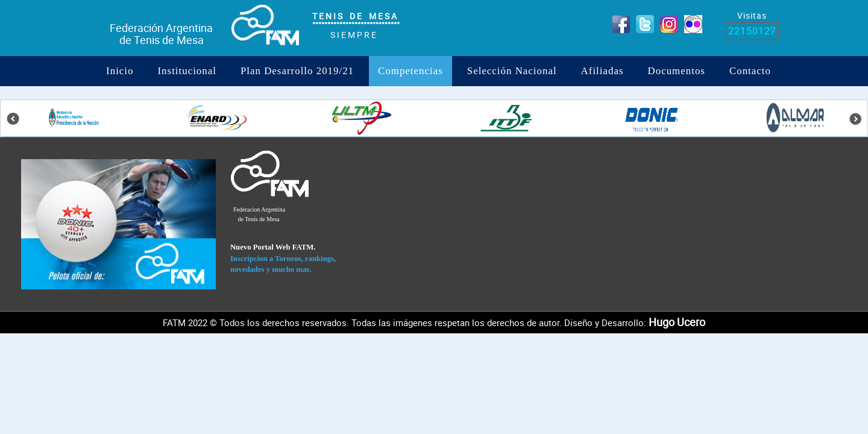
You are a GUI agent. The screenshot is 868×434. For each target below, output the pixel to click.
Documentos (677, 71)
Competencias (410, 71)
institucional (187, 71)
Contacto (750, 71)
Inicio (120, 71)
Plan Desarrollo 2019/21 (297, 71)
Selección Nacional (512, 71)
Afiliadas (602, 71)
